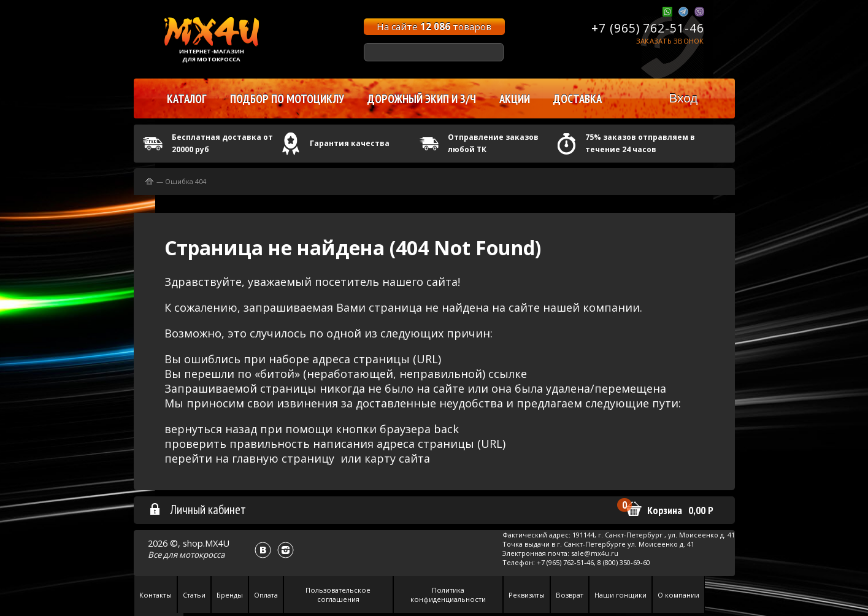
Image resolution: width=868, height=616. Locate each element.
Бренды (230, 595)
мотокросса (202, 555)
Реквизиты (527, 595)
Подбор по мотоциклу (287, 99)
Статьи (194, 595)
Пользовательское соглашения (338, 595)
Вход (683, 98)
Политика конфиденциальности (448, 595)
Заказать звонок (670, 41)
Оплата (266, 595)
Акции (515, 99)
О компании (678, 595)
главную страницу (283, 458)
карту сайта (397, 458)
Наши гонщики (620, 595)
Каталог (187, 99)
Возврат (570, 595)
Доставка (578, 99)
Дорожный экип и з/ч (422, 99)
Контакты (156, 595)
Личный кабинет (197, 509)
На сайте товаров (434, 26)
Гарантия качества (350, 143)
